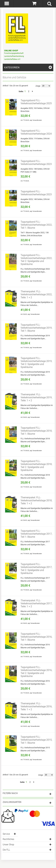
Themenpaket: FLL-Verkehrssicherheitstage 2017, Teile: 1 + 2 (36, 603)
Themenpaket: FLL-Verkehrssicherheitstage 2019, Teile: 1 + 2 (36, 397)
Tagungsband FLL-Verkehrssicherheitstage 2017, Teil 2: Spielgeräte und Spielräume (36, 569)
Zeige (38, 86)
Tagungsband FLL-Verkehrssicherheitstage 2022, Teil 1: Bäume (36, 225)
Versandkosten (37, 120)
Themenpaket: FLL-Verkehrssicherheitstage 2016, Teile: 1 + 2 (36, 706)
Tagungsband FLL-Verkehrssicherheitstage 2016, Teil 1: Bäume (36, 637)
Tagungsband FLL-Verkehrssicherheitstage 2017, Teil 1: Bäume (36, 534)
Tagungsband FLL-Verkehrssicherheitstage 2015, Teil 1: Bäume (36, 740)
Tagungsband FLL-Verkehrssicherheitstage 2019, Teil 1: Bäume (36, 328)
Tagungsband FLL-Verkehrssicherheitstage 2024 (36, 132)
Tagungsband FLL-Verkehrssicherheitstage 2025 (36, 102)
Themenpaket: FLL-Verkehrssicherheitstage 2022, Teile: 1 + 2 (36, 294)
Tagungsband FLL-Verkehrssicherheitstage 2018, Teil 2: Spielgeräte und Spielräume (36, 466)
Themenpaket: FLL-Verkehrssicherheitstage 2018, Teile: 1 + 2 (36, 500)
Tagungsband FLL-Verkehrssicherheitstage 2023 (36, 163)
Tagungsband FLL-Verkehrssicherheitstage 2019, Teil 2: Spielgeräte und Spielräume (36, 363)
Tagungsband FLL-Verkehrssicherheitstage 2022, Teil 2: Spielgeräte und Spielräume (36, 260)
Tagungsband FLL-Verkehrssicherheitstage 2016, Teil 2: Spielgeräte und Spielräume (36, 672)
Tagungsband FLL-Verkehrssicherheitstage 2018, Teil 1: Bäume (36, 431)
